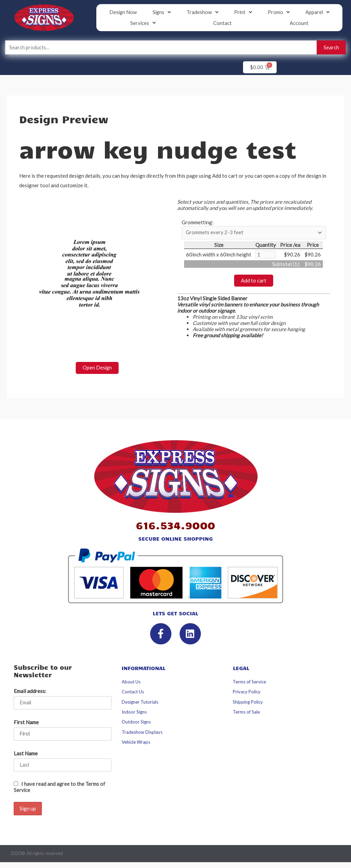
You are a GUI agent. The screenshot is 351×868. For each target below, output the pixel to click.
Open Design (97, 368)
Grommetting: (198, 223)
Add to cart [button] (254, 281)
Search (331, 48)
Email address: (30, 692)
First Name (26, 723)
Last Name (26, 754)
